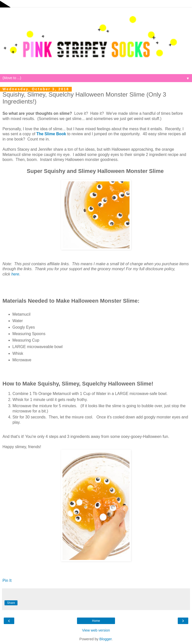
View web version (96, 630)
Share (11, 603)
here (15, 274)
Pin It (7, 580)
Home (96, 621)
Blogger (106, 639)
